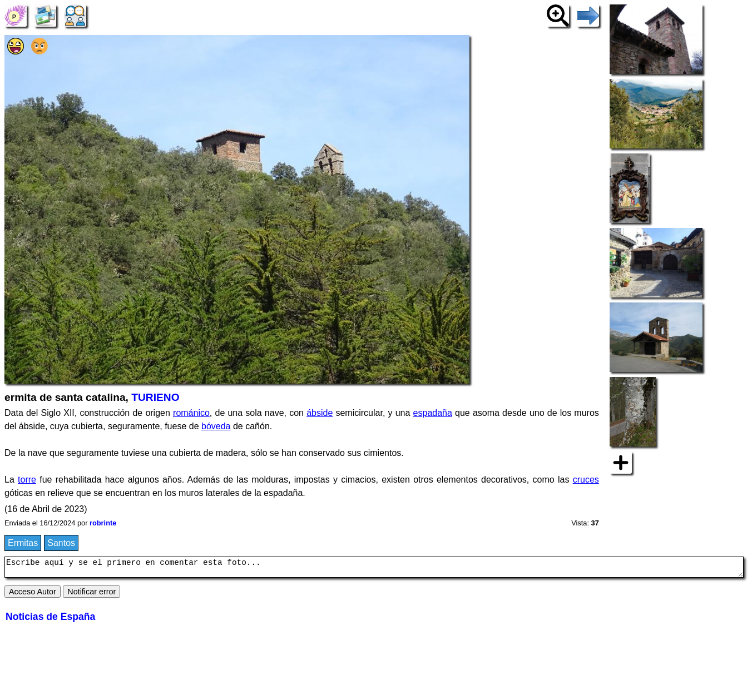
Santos (61, 543)
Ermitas (23, 543)
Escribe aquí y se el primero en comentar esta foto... (374, 569)
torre (27, 480)
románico (191, 413)
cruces (586, 480)
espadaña (433, 413)
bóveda (216, 426)
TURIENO (155, 397)
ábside (320, 413)
